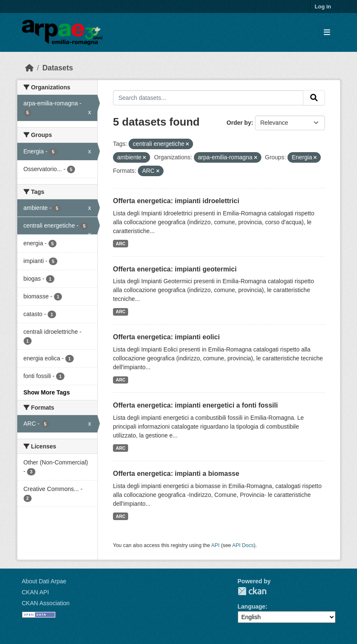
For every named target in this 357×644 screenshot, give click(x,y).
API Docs (243, 545)
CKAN (252, 591)
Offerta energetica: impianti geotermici (175, 269)
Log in (323, 7)
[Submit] (314, 98)
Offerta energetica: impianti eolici (166, 337)
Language (252, 606)
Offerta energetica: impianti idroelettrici (176, 201)
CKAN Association (46, 603)
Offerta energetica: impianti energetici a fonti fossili (195, 405)
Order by (239, 123)
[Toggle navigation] (327, 33)
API (215, 545)
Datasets (58, 68)
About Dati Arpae (44, 581)
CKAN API (36, 592)
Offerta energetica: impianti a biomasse (176, 474)
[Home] (30, 68)
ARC (121, 244)
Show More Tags (47, 392)
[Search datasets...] (208, 98)
